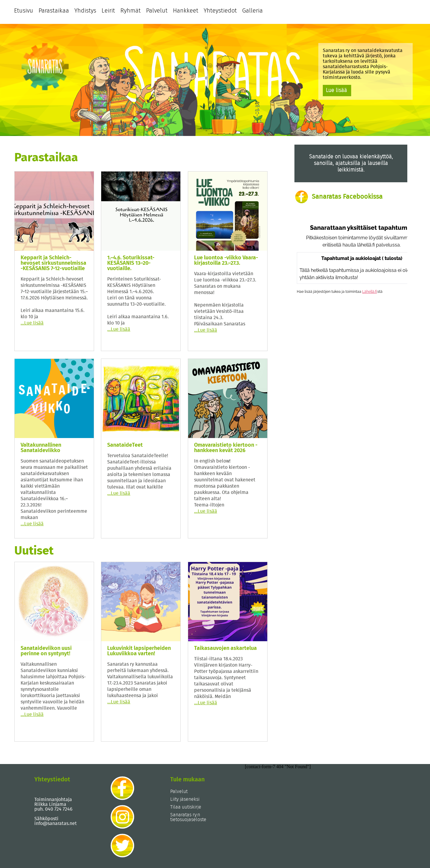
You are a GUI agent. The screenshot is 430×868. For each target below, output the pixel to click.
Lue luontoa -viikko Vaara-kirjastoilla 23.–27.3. (226, 261)
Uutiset (34, 551)
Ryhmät (130, 11)
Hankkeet (186, 11)
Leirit (108, 11)
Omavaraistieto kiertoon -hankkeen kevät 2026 (226, 448)
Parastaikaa (54, 11)
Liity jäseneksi (185, 799)
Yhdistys (85, 11)
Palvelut (157, 11)
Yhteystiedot (220, 11)
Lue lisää (336, 91)
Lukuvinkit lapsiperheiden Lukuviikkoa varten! (139, 651)
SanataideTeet (125, 445)
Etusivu (24, 11)
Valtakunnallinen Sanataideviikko (41, 448)
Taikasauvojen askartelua (225, 648)
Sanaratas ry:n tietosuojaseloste (188, 817)
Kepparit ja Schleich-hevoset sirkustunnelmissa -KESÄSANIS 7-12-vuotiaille (53, 263)
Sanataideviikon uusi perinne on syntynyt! (46, 651)
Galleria (252, 11)
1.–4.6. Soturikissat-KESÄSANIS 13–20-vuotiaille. (131, 263)
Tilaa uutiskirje (186, 807)
